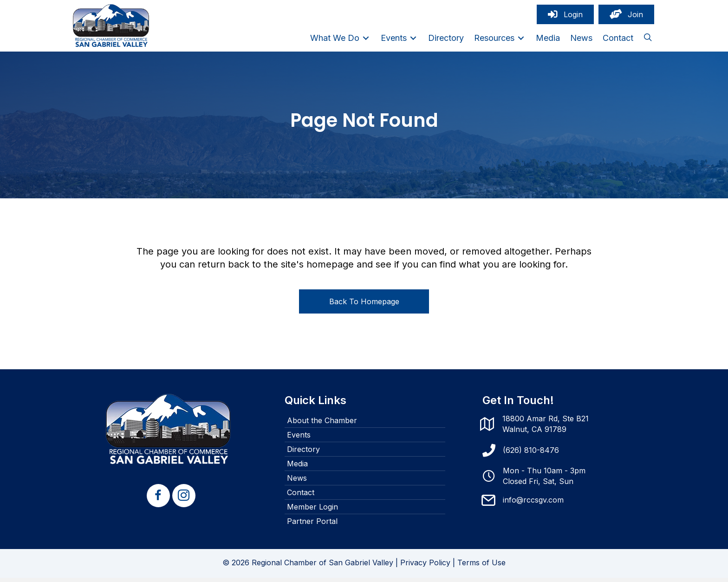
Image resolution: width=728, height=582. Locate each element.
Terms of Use (481, 567)
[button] (648, 40)
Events (299, 439)
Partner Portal (312, 526)
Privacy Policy (425, 567)
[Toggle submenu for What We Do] (366, 40)
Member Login (312, 511)
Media (297, 468)
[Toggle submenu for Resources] (521, 40)
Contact (301, 497)
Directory (303, 454)
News (297, 483)
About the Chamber (322, 425)
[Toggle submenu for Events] (413, 40)
